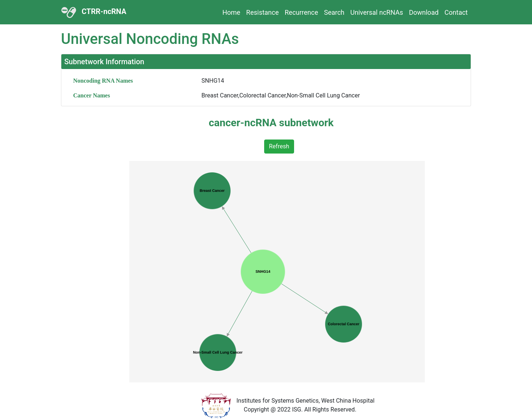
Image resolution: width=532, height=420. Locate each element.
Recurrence (301, 12)
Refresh (279, 146)
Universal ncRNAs (377, 12)
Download (424, 12)
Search (334, 12)
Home (231, 12)
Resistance (262, 12)
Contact (456, 12)
